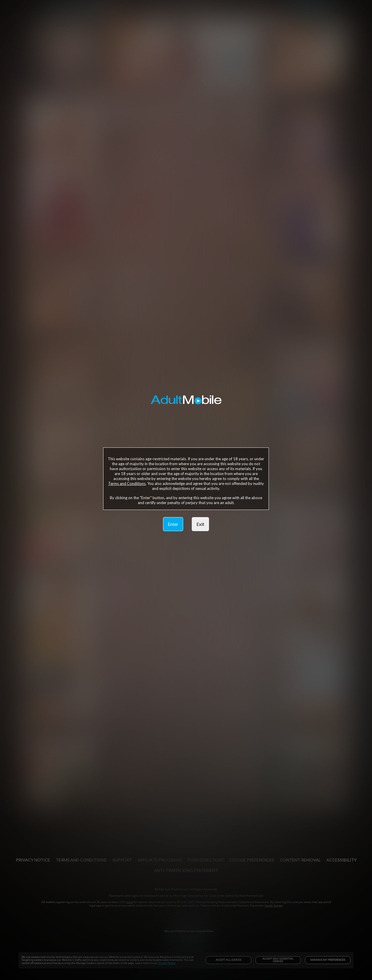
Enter (173, 524)
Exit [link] (200, 524)
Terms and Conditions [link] (127, 483)
